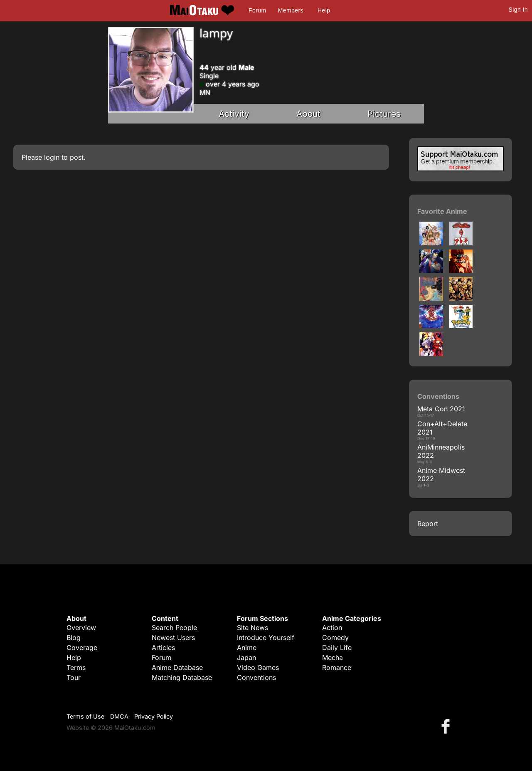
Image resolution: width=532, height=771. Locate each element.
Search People (174, 628)
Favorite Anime (442, 211)
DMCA (119, 716)
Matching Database (182, 677)
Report (428, 524)
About (308, 114)
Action (332, 628)
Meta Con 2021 (441, 409)
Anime (247, 647)
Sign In (518, 10)
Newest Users (173, 638)
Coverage (82, 647)
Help (324, 10)
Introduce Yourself (266, 638)
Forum (257, 10)
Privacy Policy (154, 716)
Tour (74, 677)
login (52, 157)
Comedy (335, 638)
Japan (246, 657)
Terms (76, 667)
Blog (74, 638)
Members (291, 10)
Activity (234, 114)
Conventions (256, 677)
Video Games (258, 667)
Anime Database (177, 667)
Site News (252, 628)
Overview (81, 628)
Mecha (332, 657)
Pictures (384, 114)
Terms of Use (85, 716)
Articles (163, 647)
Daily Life (337, 647)
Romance (337, 667)
